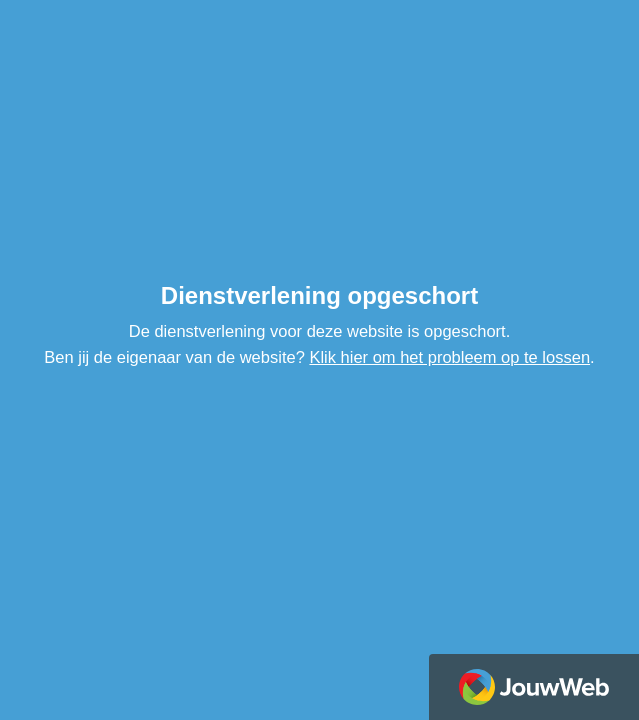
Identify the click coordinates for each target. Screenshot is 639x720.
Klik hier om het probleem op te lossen (449, 357)
